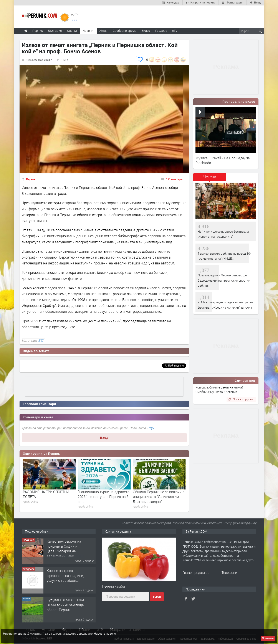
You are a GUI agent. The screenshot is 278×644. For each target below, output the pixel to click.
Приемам (268, 638)
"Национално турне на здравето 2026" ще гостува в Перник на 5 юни (159, 497)
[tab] (210, 178)
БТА (41, 340)
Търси (157, 597)
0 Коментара (174, 179)
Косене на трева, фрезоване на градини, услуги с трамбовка (65, 604)
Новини (88, 31)
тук (151, 428)
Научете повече (105, 633)
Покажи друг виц (241, 399)
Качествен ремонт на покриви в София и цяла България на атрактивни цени (64, 577)
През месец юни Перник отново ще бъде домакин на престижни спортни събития (49, 497)
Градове (161, 31)
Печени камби (113, 586)
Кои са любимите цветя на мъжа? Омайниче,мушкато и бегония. (219, 389)
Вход (104, 438)
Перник (31, 179)
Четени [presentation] (210, 177)
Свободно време (124, 31)
